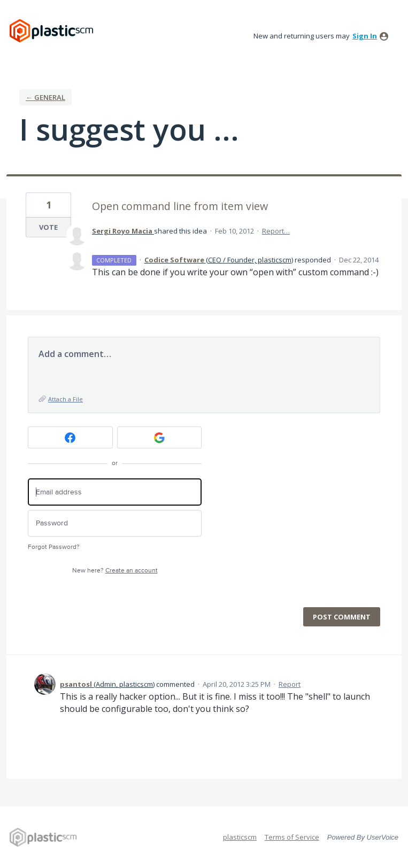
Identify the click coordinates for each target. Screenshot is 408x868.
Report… (276, 231)
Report (290, 684)
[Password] (115, 524)
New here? (115, 571)
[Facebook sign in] (70, 437)
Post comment (342, 617)
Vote (48, 227)
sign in (365, 36)
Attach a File (66, 399)
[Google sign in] (160, 437)
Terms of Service (292, 837)
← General (45, 97)
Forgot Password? (54, 547)
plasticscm (240, 837)
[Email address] (115, 492)
